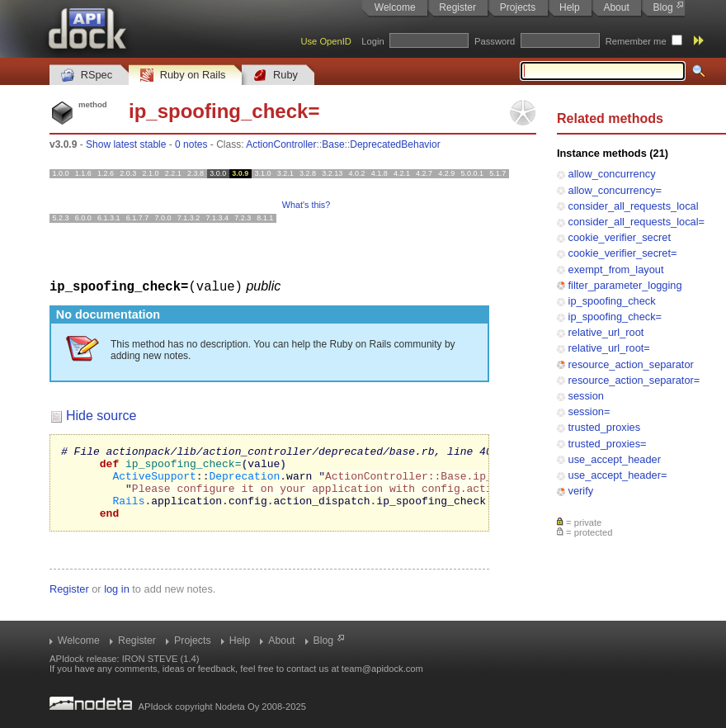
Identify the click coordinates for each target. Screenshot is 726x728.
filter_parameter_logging (625, 285)
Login (372, 41)
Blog (663, 7)
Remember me (636, 41)
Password (495, 41)
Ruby (276, 76)
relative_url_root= (609, 348)
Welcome (395, 7)
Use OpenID (326, 41)
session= (589, 411)
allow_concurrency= (615, 190)
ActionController (281, 144)
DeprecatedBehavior (395, 144)
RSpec (87, 76)
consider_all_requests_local (634, 206)
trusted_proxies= (608, 444)
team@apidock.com (382, 669)
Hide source (101, 415)
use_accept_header (615, 459)
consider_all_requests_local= (636, 222)
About (616, 7)
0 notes (191, 144)
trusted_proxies (605, 427)
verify (581, 491)
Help (570, 7)
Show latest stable (126, 144)
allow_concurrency (612, 174)
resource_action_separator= (634, 380)
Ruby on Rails (183, 76)
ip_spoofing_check (612, 301)
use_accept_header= (618, 475)
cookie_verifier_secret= (623, 253)
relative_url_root (606, 332)
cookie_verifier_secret (620, 237)
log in (117, 603)
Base (333, 144)
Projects (518, 7)
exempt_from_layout (616, 269)
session (586, 396)
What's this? (306, 205)
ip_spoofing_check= (615, 317)
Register (457, 7)
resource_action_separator (631, 364)
